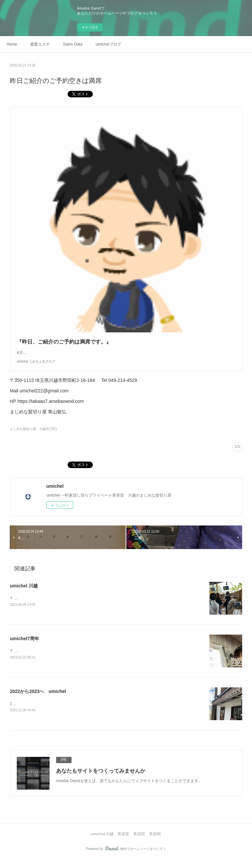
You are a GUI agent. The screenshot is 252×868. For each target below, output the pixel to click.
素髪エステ (40, 44)
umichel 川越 (24, 592)
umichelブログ (108, 44)
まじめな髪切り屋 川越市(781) (33, 435)
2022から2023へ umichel (38, 699)
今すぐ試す (90, 27)
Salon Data (73, 44)
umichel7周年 (24, 645)
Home (12, 44)
